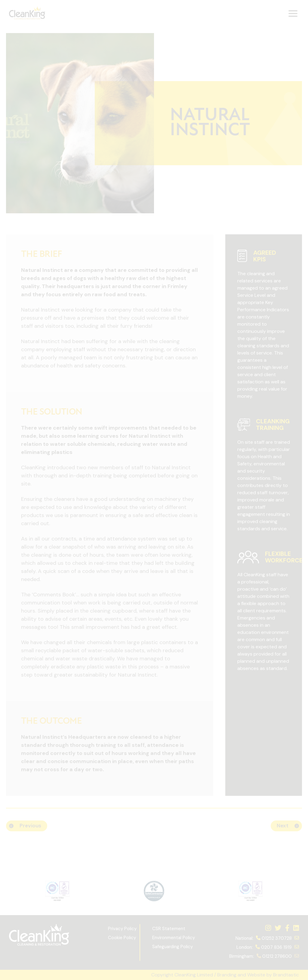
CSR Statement (169, 929)
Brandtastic (286, 975)
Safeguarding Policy (173, 947)
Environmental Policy (174, 938)
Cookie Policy (122, 938)
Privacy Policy (122, 929)
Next (283, 826)
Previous (30, 826)
